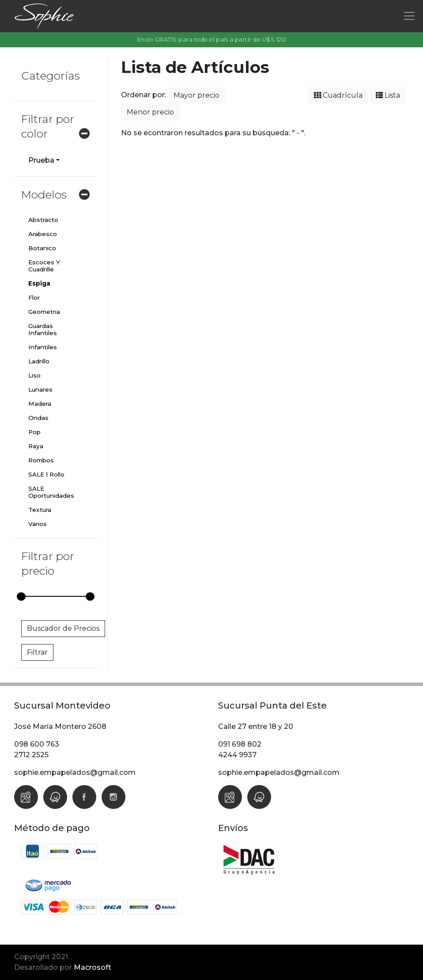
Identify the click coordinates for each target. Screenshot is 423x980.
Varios (38, 524)
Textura (40, 510)
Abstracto (43, 220)
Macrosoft (93, 967)
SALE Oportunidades (51, 492)
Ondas (38, 418)
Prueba (41, 160)
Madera (40, 404)
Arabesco (43, 234)
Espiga (39, 283)
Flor (34, 297)
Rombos (41, 460)
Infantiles (43, 347)
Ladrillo (39, 361)
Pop (34, 432)
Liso (34, 375)
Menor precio (150, 112)
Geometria (44, 312)
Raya (36, 446)
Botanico (42, 248)
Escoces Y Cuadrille (44, 266)
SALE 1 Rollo (46, 474)
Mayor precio (196, 95)
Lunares (40, 389)
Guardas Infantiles (43, 329)
